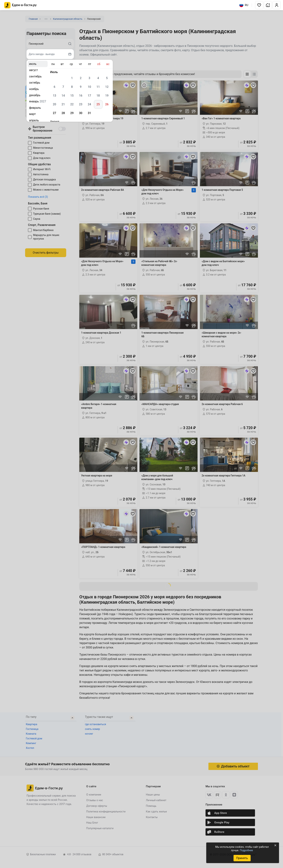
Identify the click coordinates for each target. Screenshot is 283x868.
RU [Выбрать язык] (244, 5)
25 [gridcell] (98, 104)
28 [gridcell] (63, 113)
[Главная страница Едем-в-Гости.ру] (20, 5)
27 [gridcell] (54, 113)
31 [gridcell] (89, 113)
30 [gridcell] (81, 113)
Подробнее (246, 850)
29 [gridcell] (72, 113)
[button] (259, 5)
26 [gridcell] (107, 104)
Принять (242, 858)
